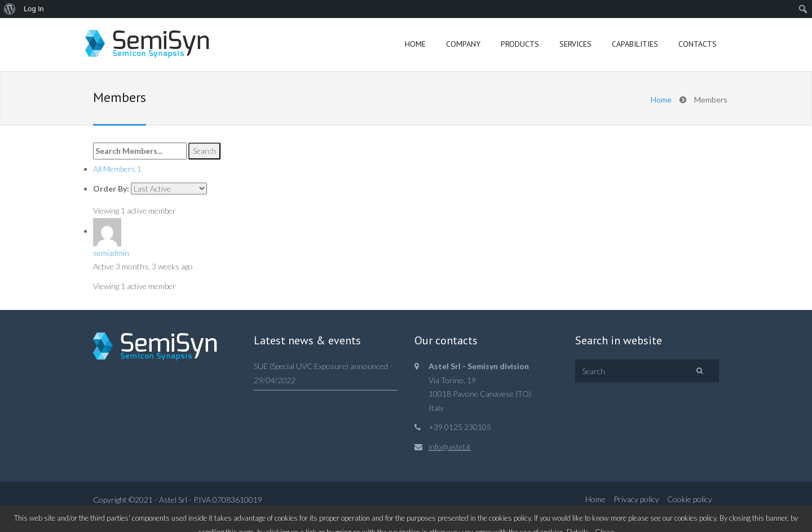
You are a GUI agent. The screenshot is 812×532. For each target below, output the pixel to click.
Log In (34, 9)
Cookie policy (690, 499)
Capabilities (635, 44)
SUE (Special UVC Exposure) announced (321, 366)
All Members (117, 169)
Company (463, 44)
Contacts (698, 44)
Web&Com (151, 514)
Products (520, 44)
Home (415, 44)
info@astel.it (450, 447)
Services (575, 44)
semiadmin (111, 253)
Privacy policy (636, 499)
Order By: (111, 189)
